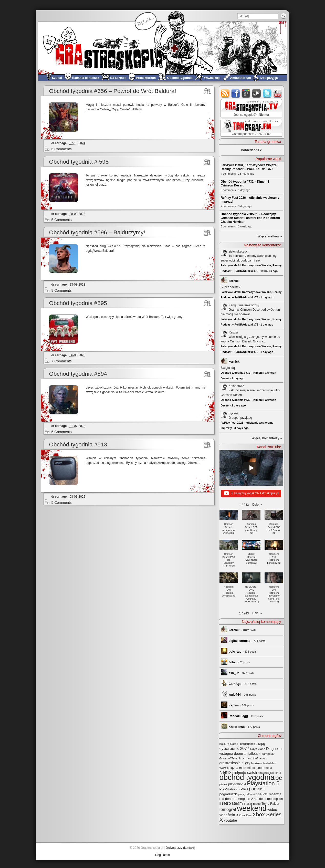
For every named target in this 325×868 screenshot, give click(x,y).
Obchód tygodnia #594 (78, 374)
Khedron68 (237, 727)
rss (225, 93)
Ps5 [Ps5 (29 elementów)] (265, 794)
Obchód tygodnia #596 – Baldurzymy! (97, 232)
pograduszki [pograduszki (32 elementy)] (229, 794)
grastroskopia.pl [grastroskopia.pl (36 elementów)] (232, 763)
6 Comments (62, 149)
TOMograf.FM (251, 128)
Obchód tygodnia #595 (78, 303)
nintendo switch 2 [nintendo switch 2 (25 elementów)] (269, 773)
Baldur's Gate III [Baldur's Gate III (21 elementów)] (229, 744)
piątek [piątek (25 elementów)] (223, 784)
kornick (234, 281)
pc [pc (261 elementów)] (279, 778)
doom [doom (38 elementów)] (239, 754)
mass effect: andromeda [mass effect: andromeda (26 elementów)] (256, 768)
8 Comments (62, 290)
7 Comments (62, 361)
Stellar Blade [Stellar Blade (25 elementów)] (252, 804)
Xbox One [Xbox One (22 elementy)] (245, 815)
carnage (61, 143)
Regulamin (162, 855)
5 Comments (62, 220)
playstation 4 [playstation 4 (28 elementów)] (237, 784)
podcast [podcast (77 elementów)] (257, 789)
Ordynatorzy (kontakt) (180, 848)
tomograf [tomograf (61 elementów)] (228, 809)
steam (257, 93)
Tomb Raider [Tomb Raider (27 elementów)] (270, 804)
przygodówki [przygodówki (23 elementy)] (247, 794)
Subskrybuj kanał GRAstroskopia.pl (251, 494)
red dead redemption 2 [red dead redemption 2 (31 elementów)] (236, 799)
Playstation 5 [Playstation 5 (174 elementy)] (263, 783)
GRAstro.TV (251, 108)
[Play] (251, 468)
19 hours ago (269, 271)
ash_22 (234, 673)
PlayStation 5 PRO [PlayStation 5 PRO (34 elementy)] (234, 789)
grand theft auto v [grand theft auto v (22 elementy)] (256, 758)
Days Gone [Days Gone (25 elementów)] (258, 749)
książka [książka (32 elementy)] (233, 768)
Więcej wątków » (270, 236)
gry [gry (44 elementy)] (248, 763)
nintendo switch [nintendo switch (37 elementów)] (245, 772)
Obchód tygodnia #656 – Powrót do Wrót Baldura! (113, 91)
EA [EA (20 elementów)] (246, 754)
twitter (267, 93)
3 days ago (242, 428)
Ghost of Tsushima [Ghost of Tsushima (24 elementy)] (232, 758)
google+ (246, 93)
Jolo (232, 662)
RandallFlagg (238, 716)
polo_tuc (235, 652)
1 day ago (267, 297)
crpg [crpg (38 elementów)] (262, 744)
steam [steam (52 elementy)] (237, 803)
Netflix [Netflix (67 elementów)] (226, 772)
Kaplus (234, 705)
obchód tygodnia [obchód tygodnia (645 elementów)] (247, 777)
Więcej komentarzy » (267, 438)
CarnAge (235, 684)
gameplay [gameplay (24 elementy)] (268, 754)
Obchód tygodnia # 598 (79, 162)
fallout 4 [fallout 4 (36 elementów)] (255, 754)
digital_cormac (240, 641)
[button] (257, 505)
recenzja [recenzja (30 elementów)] (275, 794)
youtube (278, 93)
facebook (236, 93)
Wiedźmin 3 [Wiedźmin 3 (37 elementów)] (229, 815)
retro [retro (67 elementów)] (227, 803)
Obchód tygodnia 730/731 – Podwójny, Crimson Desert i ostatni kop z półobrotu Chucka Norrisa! (250, 218)
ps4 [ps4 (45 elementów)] (259, 794)
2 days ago (239, 405)
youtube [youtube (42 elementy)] (230, 820)
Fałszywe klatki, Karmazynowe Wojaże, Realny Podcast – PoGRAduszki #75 (249, 167)
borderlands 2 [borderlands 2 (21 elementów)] (249, 744)
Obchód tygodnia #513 (78, 445)
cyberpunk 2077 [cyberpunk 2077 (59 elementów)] (234, 748)
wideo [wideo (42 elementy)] (272, 810)
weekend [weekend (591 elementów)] (252, 808)
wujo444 (235, 695)
